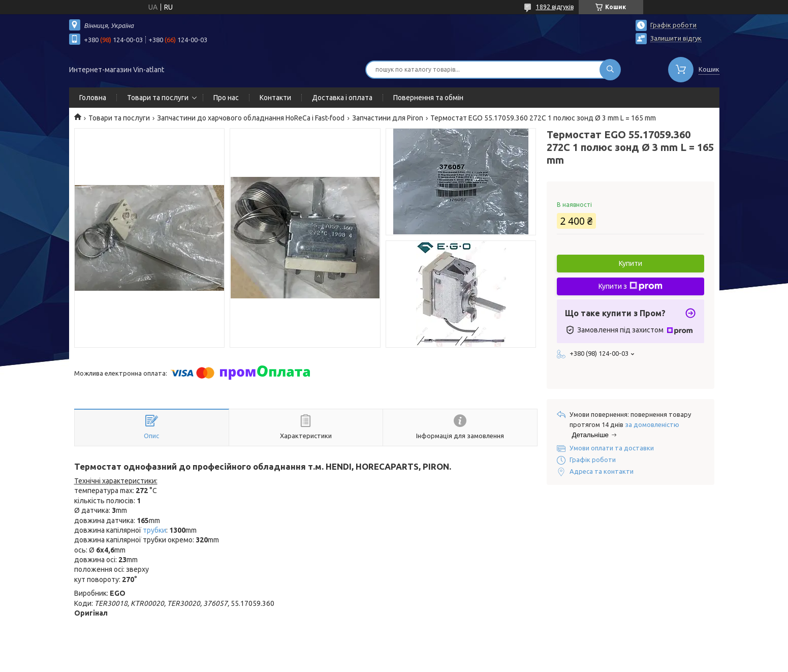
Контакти (275, 98)
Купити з (631, 286)
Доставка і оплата (342, 98)
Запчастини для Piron (388, 118)
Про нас (226, 98)
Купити (631, 263)
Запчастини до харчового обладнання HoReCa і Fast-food (251, 118)
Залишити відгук (676, 38)
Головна (93, 98)
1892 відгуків (555, 7)
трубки (154, 530)
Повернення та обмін (428, 98)
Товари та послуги (158, 98)
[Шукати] (610, 70)
